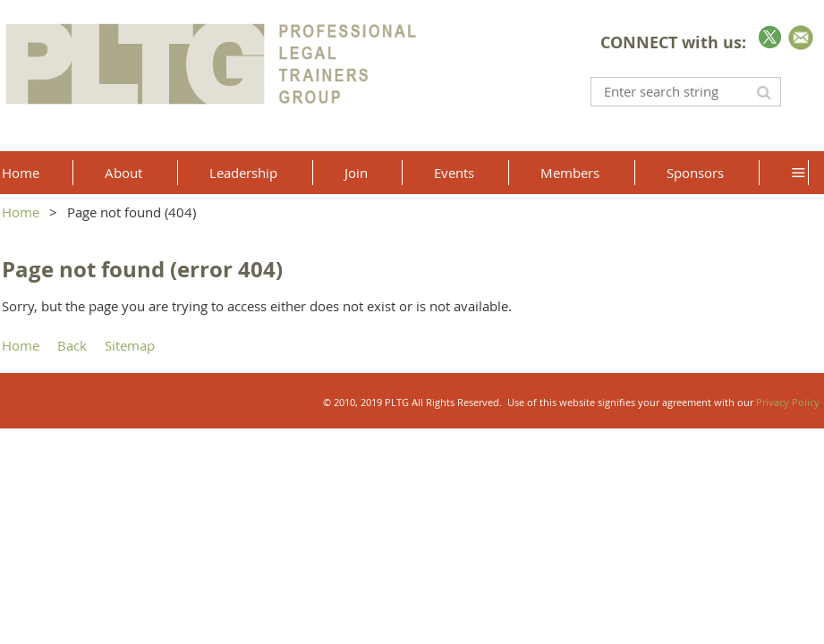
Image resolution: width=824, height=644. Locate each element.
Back (72, 345)
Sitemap (130, 345)
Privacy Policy (788, 402)
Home (21, 212)
